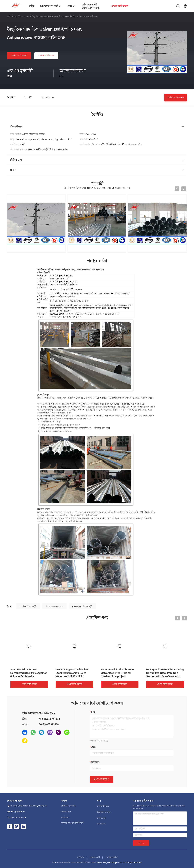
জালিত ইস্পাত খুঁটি (28, 606)
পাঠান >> (141, 843)
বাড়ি (9, 16)
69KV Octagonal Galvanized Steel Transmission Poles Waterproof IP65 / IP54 (72, 672)
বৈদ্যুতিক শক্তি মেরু (104, 812)
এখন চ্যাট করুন (19, 55)
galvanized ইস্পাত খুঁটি (82, 606)
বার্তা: (93, 711)
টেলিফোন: (95, 762)
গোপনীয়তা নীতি (111, 857)
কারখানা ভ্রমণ (66, 811)
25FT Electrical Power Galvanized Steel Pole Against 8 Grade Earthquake (28, 672)
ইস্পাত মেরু (24, 16)
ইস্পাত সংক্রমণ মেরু (54, 606)
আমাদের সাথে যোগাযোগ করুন (72, 822)
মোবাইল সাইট (95, 857)
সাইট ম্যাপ (81, 857)
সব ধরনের (101, 823)
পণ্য (15, 16)
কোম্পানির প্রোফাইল (68, 805)
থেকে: (93, 746)
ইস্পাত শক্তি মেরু (103, 806)
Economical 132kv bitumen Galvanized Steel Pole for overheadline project (117, 672)
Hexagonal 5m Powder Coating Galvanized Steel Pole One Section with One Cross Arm (165, 672)
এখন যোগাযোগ (101, 778)
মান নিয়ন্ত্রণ (65, 817)
